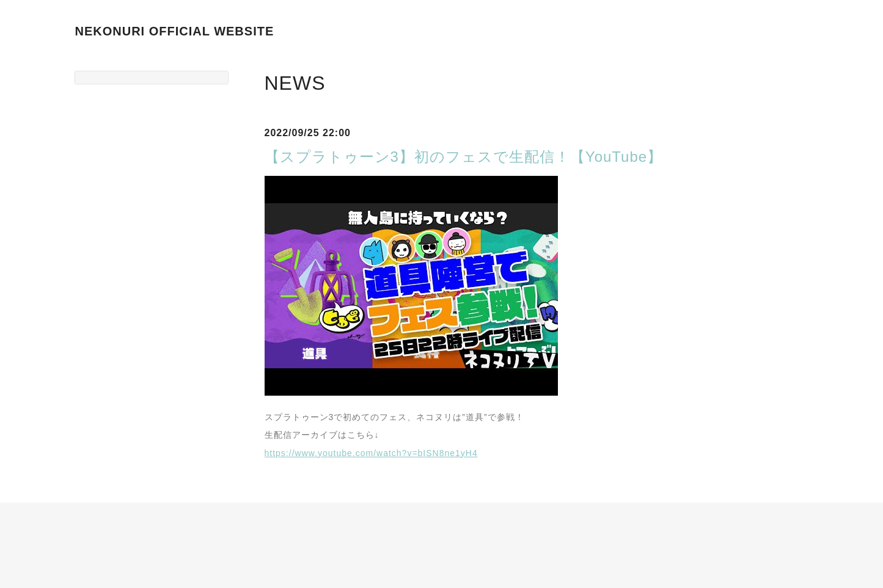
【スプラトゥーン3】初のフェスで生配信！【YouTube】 (464, 157)
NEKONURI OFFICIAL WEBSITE (175, 31)
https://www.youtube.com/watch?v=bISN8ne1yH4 (371, 453)
